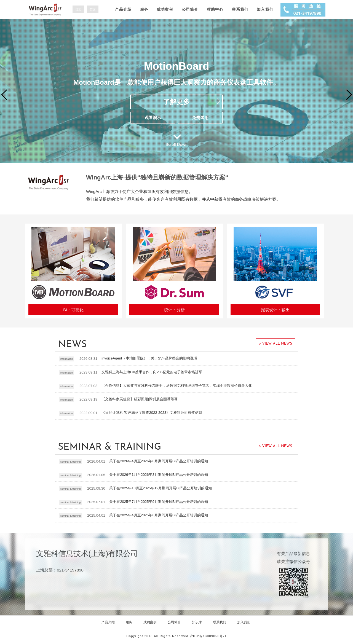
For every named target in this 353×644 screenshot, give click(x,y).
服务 (144, 9)
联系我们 (240, 9)
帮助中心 (215, 9)
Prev (6, 94)
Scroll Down (176, 144)
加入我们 (265, 9)
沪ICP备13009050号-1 (208, 636)
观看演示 (153, 118)
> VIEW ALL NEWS (276, 344)
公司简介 (190, 9)
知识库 (197, 622)
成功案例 (165, 9)
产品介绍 (123, 9)
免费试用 (200, 118)
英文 (93, 9)
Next (346, 94)
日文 (78, 9)
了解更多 (176, 102)
